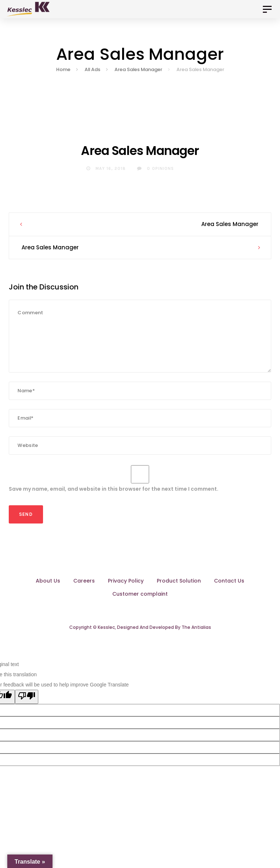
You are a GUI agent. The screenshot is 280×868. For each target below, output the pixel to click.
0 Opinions (155, 174)
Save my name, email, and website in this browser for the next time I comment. (114, 495)
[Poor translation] (27, 703)
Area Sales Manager (230, 230)
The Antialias (196, 633)
